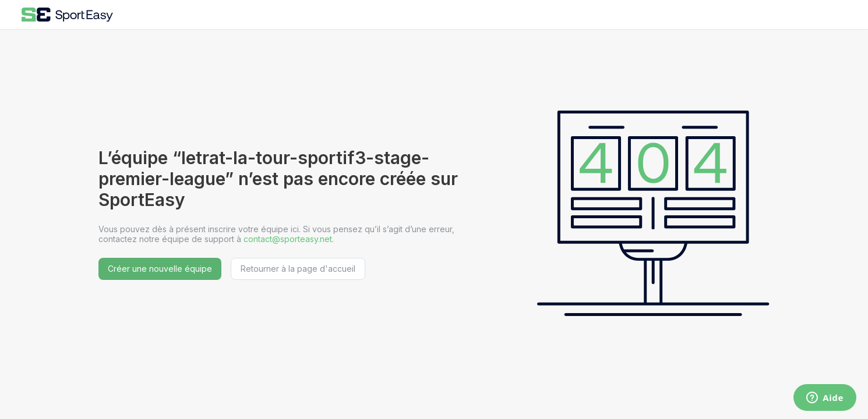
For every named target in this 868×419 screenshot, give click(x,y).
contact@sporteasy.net (288, 239)
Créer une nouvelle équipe (160, 269)
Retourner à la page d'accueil (298, 269)
